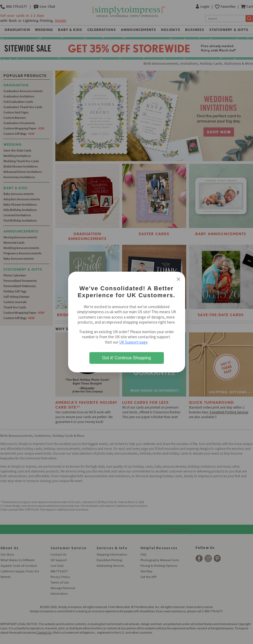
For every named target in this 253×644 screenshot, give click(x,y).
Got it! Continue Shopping (126, 358)
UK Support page (133, 342)
